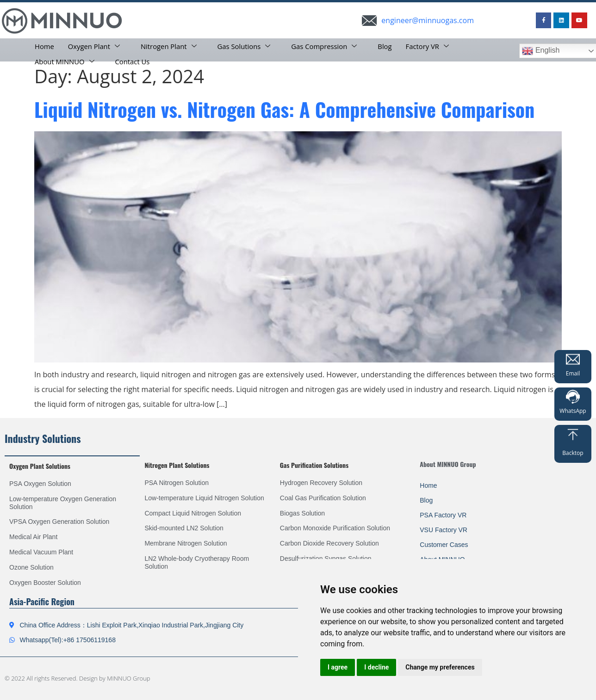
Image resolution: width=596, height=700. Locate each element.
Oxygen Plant (95, 46)
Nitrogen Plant (171, 46)
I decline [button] (376, 667)
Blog (388, 46)
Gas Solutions (247, 46)
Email (573, 373)
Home (44, 46)
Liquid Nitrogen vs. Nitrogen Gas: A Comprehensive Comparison (284, 109)
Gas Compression (328, 46)
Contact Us (133, 61)
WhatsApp (573, 411)
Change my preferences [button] (440, 667)
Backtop (573, 453)
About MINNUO (66, 61)
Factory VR (431, 46)
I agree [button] (338, 667)
